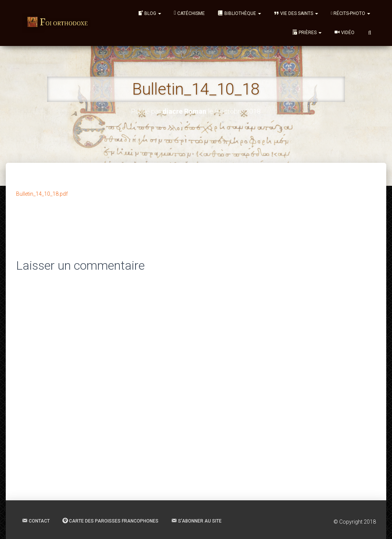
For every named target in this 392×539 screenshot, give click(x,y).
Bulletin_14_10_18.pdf (42, 194)
